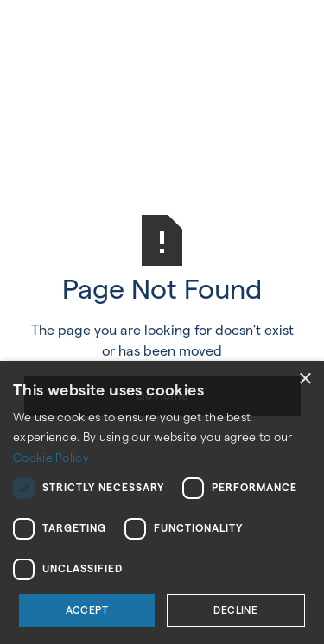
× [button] (305, 379)
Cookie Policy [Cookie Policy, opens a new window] (51, 458)
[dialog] (162, 502)
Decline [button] (235, 610)
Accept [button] (87, 610)
